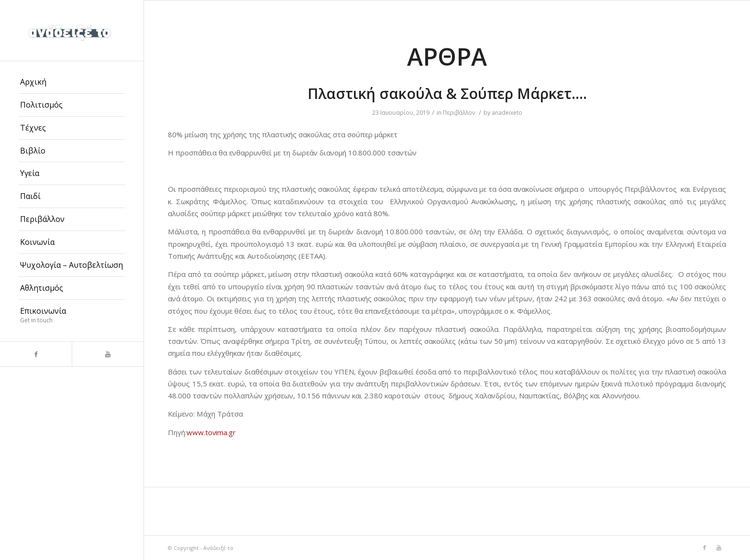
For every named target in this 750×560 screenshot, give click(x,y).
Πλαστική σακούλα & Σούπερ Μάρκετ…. (447, 93)
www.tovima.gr (211, 432)
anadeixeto (507, 113)
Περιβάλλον (459, 113)
